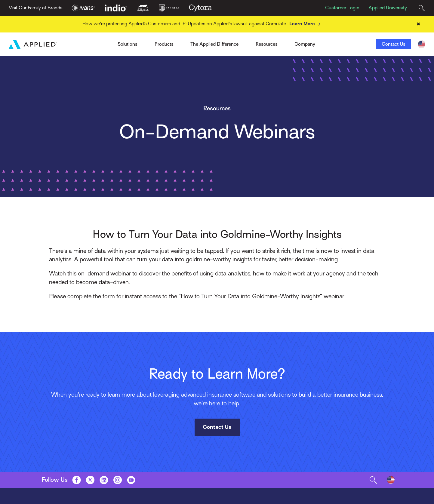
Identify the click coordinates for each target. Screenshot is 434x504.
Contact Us (394, 44)
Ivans (100, 42)
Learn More (306, 24)
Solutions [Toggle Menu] (128, 44)
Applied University (388, 8)
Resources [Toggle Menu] (267, 44)
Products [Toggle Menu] (164, 44)
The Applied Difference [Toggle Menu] (214, 44)
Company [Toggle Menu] (305, 44)
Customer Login (342, 8)
